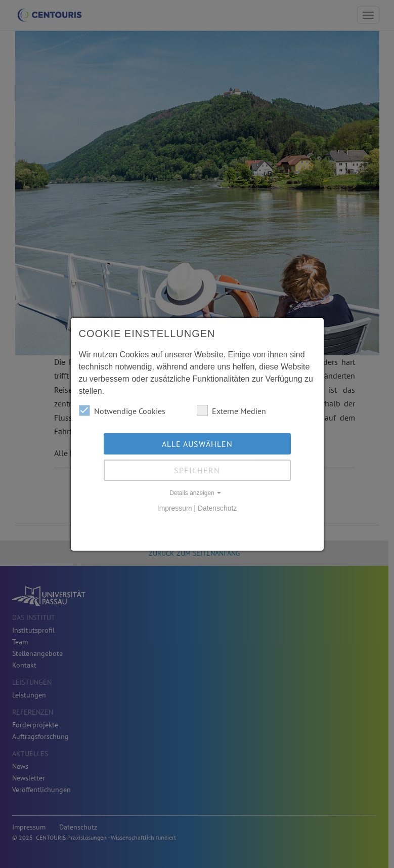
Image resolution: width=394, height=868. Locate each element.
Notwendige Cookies (122, 410)
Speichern (197, 470)
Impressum (175, 508)
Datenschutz (217, 508)
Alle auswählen (197, 444)
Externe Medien (231, 410)
